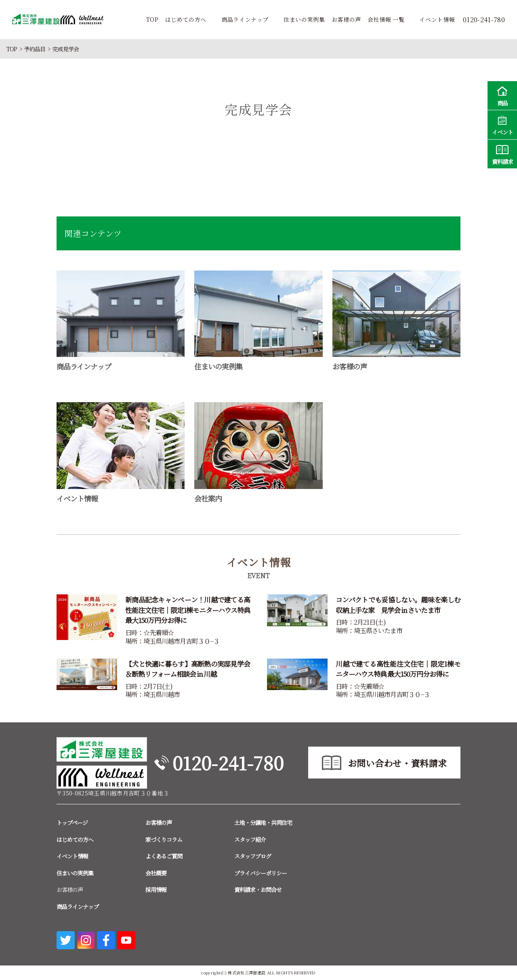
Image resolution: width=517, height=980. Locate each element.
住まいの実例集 (304, 19)
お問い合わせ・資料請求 (397, 763)
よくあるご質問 (164, 856)
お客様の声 (346, 19)
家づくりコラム (164, 839)
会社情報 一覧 (386, 19)
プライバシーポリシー (261, 873)
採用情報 (156, 890)
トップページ (72, 823)
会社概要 (156, 873)
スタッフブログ (253, 856)
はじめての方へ (186, 19)
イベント (502, 124)
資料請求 (502, 154)
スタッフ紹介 (250, 839)
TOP (152, 19)
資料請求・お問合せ (258, 890)
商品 (502, 95)
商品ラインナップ (245, 19)
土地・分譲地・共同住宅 (263, 823)
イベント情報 (437, 19)
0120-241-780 (228, 763)
